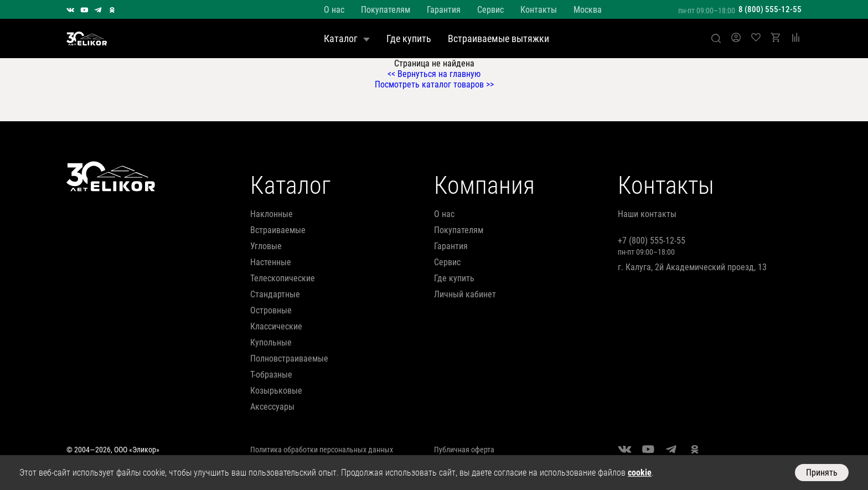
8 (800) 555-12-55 (770, 9)
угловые (266, 246)
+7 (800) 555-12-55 (652, 241)
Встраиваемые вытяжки (498, 38)
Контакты (539, 10)
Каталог (347, 38)
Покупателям (386, 10)
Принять (822, 473)
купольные (271, 342)
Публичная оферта (464, 450)
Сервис (490, 10)
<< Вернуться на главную (434, 74)
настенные (271, 262)
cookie (640, 473)
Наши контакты (647, 214)
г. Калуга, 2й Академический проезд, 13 (692, 267)
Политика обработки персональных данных (322, 450)
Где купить (409, 38)
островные (271, 310)
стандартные (275, 294)
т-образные (271, 375)
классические (276, 326)
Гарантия (444, 10)
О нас (334, 10)
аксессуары (272, 407)
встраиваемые (278, 230)
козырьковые (276, 391)
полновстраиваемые (289, 359)
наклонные (272, 214)
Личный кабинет (465, 294)
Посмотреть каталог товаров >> (434, 84)
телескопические (283, 278)
